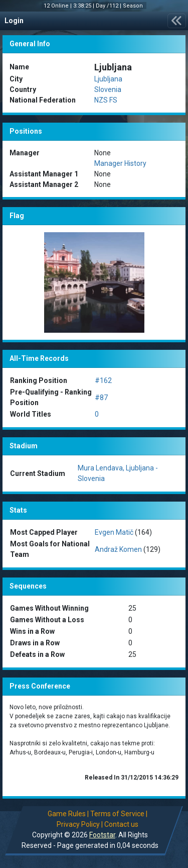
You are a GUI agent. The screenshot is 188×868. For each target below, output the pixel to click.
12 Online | (58, 6)
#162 (103, 380)
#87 (101, 398)
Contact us (121, 824)
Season (134, 6)
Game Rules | (68, 814)
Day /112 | (109, 6)
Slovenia (108, 89)
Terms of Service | (119, 814)
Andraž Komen (118, 549)
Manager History (120, 163)
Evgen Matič (114, 532)
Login (14, 21)
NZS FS (106, 100)
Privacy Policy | (80, 824)
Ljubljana (108, 79)
